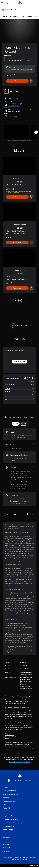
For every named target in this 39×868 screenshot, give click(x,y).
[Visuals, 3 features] (19, 434)
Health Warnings (10, 735)
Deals (23, 16)
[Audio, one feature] (19, 446)
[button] (14, 106)
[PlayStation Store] (10, 9)
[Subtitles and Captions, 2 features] (19, 457)
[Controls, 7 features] (19, 478)
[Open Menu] (2, 3)
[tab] (15, 424)
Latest (5, 16)
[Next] (36, 132)
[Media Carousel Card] (16, 132)
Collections (14, 16)
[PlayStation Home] (20, 3)
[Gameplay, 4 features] (19, 499)
